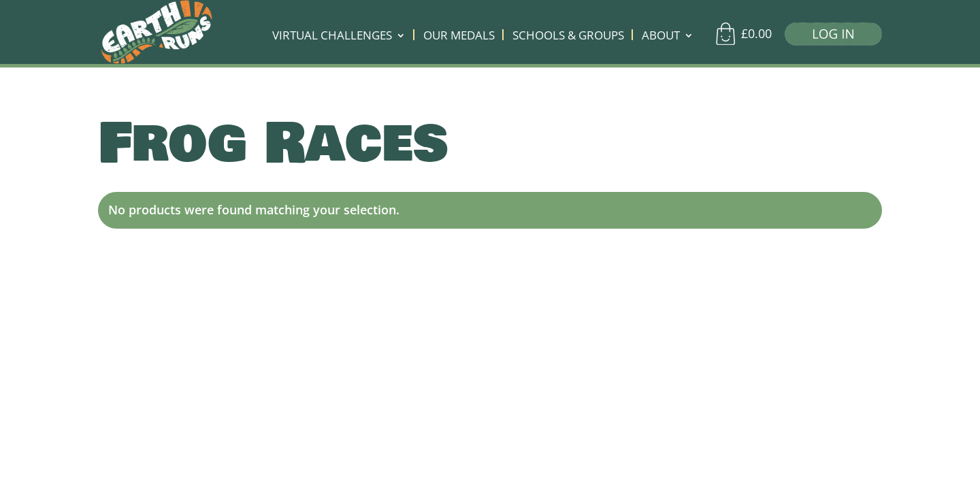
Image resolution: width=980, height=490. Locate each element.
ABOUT (661, 37)
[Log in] (828, 37)
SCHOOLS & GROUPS (568, 37)
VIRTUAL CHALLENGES (332, 37)
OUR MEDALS (459, 37)
